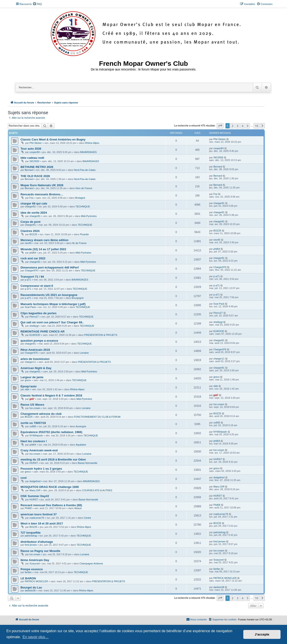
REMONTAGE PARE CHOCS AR (43, 331)
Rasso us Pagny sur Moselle (40, 551)
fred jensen (31, 545)
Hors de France (84, 188)
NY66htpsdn (36, 436)
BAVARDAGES (89, 152)
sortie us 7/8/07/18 (33, 423)
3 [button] (238, 126)
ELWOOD (35, 335)
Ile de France (79, 243)
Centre (87, 518)
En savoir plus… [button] (36, 637)
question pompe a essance (39, 341)
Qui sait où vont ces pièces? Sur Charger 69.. (52, 322)
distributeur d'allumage (37, 542)
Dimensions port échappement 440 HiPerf (50, 267)
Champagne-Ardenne (91, 563)
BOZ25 (33, 234)
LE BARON (28, 578)
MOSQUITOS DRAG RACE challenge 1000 (50, 487)
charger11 (30, 362)
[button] (220, 126)
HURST (34, 463)
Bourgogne (78, 298)
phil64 (33, 253)
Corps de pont (30, 222)
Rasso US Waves (32, 405)
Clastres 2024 (30, 231)
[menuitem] (37, 4)
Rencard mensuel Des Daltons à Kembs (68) (51, 505)
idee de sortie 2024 (34, 213)
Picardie (84, 234)
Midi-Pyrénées (89, 216)
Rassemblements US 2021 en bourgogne (49, 295)
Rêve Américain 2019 (35, 350)
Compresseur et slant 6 (37, 286)
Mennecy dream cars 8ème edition (44, 240)
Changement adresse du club (41, 414)
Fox (31, 198)
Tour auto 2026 (31, 149)
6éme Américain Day (35, 560)
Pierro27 (34, 317)
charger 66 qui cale (34, 203)
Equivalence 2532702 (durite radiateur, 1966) (51, 432)
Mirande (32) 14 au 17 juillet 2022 (43, 249)
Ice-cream (35, 408)
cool (24, 478)
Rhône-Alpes (92, 143)
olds (27, 389)
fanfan (28, 572)
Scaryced (35, 563)
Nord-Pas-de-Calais (85, 170)
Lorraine (84, 353)
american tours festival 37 (39, 514)
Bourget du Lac (31, 587)
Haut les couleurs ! (34, 441)
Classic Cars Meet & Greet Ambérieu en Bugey (53, 139)
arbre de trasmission (35, 359)
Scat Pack (30, 307)
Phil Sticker (36, 143)
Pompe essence (32, 569)
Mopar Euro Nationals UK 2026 (42, 185)
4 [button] (243, 126)
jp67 (32, 399)
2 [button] (232, 126)
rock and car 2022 (33, 258)
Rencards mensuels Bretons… (42, 194)
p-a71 (28, 280)
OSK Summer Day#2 (35, 496)
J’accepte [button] (262, 634)
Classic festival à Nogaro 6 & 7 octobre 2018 (51, 395)
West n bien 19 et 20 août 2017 (42, 523)
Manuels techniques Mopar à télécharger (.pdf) (53, 304)
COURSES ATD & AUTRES (97, 490)
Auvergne (81, 426)
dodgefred (35, 481)
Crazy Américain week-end (39, 450)
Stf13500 (34, 161)
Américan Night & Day (36, 368)
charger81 (30, 206)
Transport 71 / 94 (32, 277)
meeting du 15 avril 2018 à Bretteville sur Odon (53, 459)
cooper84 (35, 152)
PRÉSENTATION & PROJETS (101, 335)
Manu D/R (35, 490)
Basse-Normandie (87, 463)
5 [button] (248, 126)
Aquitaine (81, 445)
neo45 (28, 243)
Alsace (78, 508)
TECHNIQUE (83, 206)
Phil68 (28, 508)
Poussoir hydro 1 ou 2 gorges (41, 469)
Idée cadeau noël (32, 158)
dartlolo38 (30, 590)
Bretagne (80, 198)
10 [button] (257, 126)
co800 (33, 426)
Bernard (29, 170)
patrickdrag (31, 536)
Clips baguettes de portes (38, 313)
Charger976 (31, 270)
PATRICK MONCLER (36, 581)
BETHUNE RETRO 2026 (37, 167)
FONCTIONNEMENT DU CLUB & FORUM (97, 417)
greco (28, 380)
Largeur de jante (32, 377)
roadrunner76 (37, 518)
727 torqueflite (31, 533)
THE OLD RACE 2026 (35, 176)
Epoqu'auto (29, 386)
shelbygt (34, 326)
